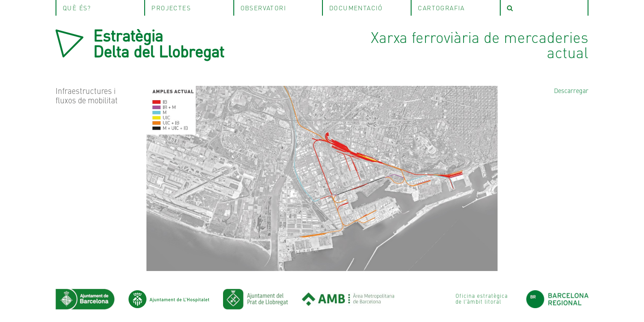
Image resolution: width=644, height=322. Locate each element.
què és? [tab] (77, 8)
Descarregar (571, 90)
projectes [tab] (171, 8)
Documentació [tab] (356, 8)
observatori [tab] (263, 8)
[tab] (544, 8)
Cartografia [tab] (441, 8)
